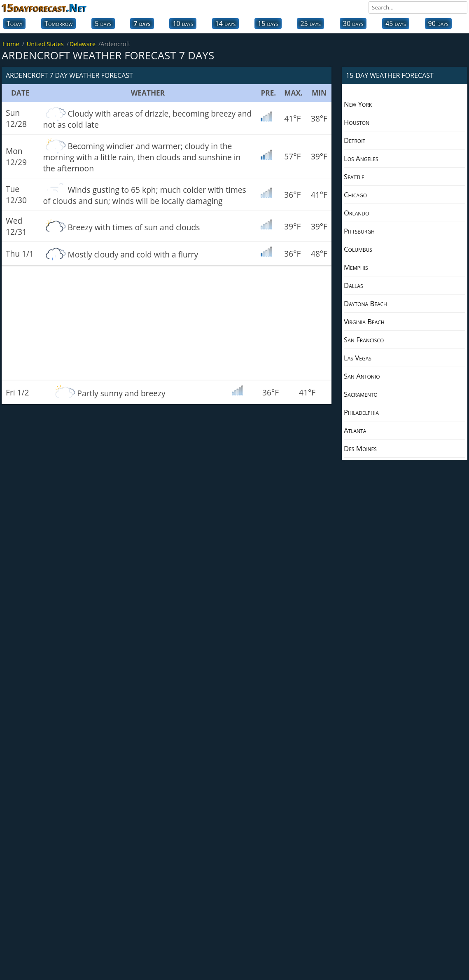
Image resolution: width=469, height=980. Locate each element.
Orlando (356, 213)
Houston (357, 122)
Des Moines (360, 448)
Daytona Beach (365, 303)
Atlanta (355, 430)
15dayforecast (44, 7)
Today (14, 23)
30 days (353, 23)
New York (358, 104)
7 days (142, 23)
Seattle (354, 177)
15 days (268, 23)
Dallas (353, 285)
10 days (183, 23)
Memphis (356, 267)
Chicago (355, 195)
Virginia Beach (364, 322)
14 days (226, 23)
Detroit (355, 140)
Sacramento (361, 394)
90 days (439, 23)
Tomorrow (58, 23)
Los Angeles (361, 158)
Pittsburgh (359, 231)
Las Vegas (358, 358)
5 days (103, 23)
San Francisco (364, 340)
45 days (396, 23)
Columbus (358, 249)
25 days (310, 23)
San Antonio (362, 376)
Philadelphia (361, 412)
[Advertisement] (167, 323)
